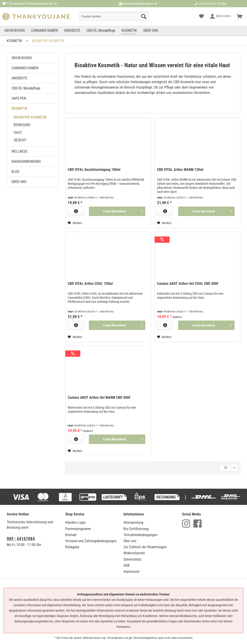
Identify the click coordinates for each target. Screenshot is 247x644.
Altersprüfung (133, 523)
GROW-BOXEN (22, 58)
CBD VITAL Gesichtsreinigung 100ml (94, 170)
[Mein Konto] (220, 16)
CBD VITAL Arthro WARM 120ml (180, 170)
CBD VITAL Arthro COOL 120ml (90, 284)
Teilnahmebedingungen (140, 535)
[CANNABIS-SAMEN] (44, 31)
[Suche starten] (144, 16)
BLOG (15, 172)
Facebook (198, 524)
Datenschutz (132, 559)
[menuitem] (114, 16)
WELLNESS (19, 151)
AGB (127, 565)
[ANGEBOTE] (72, 31)
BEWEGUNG (22, 125)
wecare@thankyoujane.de (140, 4)
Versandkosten (115, 638)
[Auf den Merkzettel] (75, 223)
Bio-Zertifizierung (136, 529)
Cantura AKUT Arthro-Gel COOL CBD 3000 (188, 284)
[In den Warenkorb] (117, 211)
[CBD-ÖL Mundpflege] (101, 31)
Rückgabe (72, 547)
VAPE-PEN (19, 98)
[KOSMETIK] (129, 31)
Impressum (131, 572)
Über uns (130, 541)
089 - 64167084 (21, 539)
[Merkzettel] (201, 16)
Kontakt (71, 535)
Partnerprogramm (78, 529)
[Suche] (114, 16)
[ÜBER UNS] (151, 31)
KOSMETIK (19, 108)
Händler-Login (75, 523)
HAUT (18, 133)
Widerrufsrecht (134, 553)
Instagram (186, 524)
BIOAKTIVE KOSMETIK (30, 117)
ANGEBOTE (19, 78)
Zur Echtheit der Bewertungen (145, 547)
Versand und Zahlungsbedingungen (91, 541)
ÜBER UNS (19, 182)
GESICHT (20, 140)
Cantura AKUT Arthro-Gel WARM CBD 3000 (99, 398)
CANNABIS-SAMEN (25, 68)
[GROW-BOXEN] (15, 31)
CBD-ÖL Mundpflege (26, 88)
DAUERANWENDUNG (26, 162)
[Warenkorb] (240, 16)
